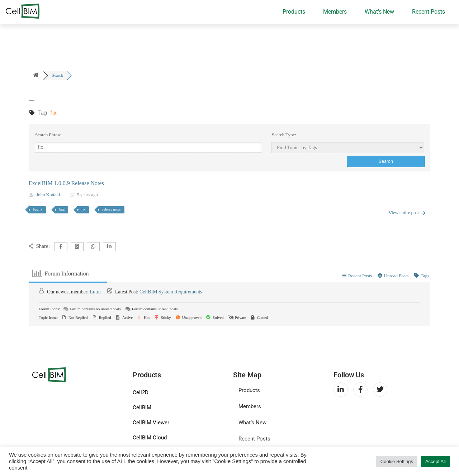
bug (62, 209)
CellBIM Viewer (151, 423)
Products (294, 12)
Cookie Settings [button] (397, 461)
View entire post (407, 213)
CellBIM (142, 407)
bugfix (38, 209)
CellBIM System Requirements (171, 292)
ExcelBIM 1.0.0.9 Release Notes (66, 183)
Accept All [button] (436, 461)
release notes (111, 209)
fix (83, 209)
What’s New (379, 12)
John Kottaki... (50, 195)
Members (335, 12)
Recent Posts (429, 12)
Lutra (95, 292)
